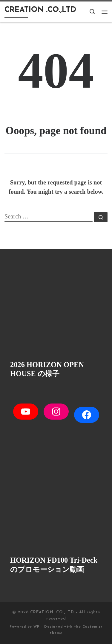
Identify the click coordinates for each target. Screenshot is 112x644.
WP (36, 627)
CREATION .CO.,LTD (52, 612)
